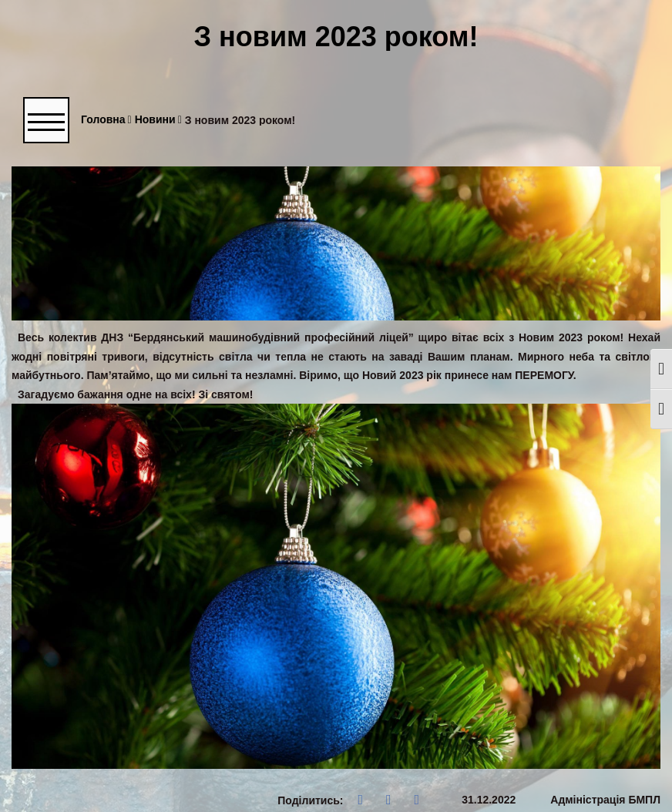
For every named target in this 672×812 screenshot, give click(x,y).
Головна (106, 120)
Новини (158, 120)
